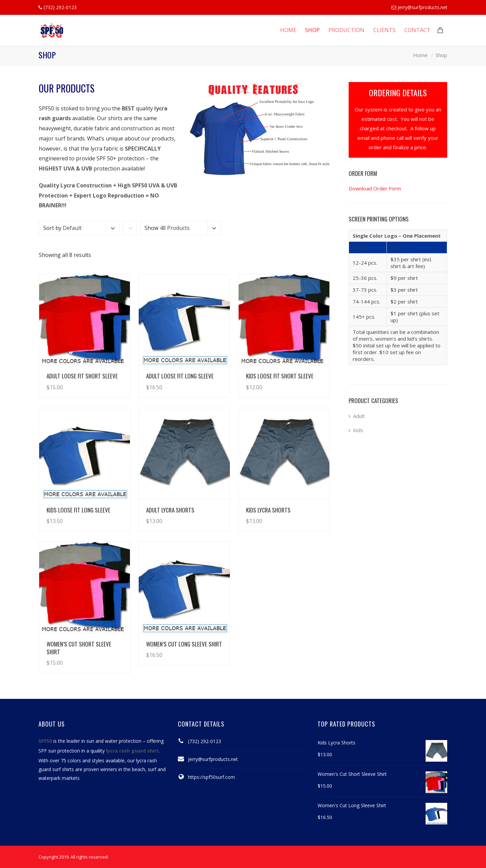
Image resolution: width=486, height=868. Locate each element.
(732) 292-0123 (205, 741)
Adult (359, 416)
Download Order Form (375, 188)
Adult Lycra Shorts (170, 510)
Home (420, 55)
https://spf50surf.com (211, 777)
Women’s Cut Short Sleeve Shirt (79, 648)
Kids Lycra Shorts (268, 510)
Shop (441, 55)
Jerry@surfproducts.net (423, 7)
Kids (358, 430)
